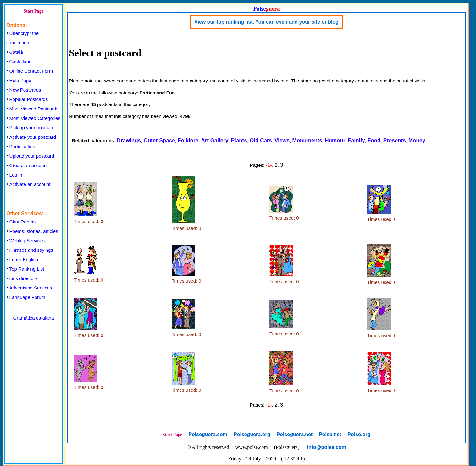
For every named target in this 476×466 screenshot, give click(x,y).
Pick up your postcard (32, 128)
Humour (335, 140)
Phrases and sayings (31, 250)
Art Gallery (215, 140)
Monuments (307, 140)
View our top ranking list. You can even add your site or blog (266, 22)
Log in (16, 175)
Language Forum (27, 297)
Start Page (33, 11)
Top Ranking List (27, 269)
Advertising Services (31, 288)
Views (282, 140)
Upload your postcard (32, 156)
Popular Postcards (29, 99)
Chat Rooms (22, 222)
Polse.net (330, 434)
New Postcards (25, 90)
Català (16, 52)
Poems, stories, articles (34, 231)
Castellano (21, 62)
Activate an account (30, 184)
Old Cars (261, 140)
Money (417, 140)
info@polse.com (327, 447)
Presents (395, 140)
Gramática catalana (33, 318)
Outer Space (159, 140)
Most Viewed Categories (35, 118)
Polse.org (359, 434)
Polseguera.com (208, 434)
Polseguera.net (294, 434)
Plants (239, 140)
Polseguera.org (252, 434)
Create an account (29, 165)
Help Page (20, 80)
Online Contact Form (31, 71)
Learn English (24, 259)
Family (357, 140)
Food (374, 140)
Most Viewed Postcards (34, 109)
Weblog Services (27, 241)
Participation (22, 146)
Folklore (188, 140)
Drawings (129, 140)
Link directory (23, 278)
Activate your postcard (33, 137)
